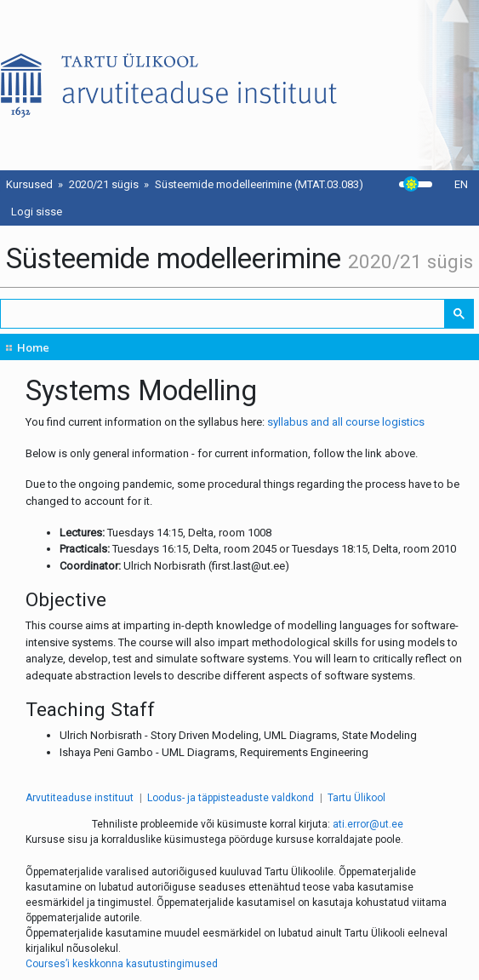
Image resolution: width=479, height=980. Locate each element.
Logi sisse (37, 212)
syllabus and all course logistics (346, 422)
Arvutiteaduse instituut (80, 798)
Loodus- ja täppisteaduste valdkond (231, 798)
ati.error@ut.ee (368, 824)
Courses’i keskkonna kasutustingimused (122, 964)
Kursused (29, 184)
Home (33, 347)
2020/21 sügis (104, 184)
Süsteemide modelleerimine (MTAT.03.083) (259, 184)
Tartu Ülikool (356, 798)
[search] (223, 314)
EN (461, 184)
